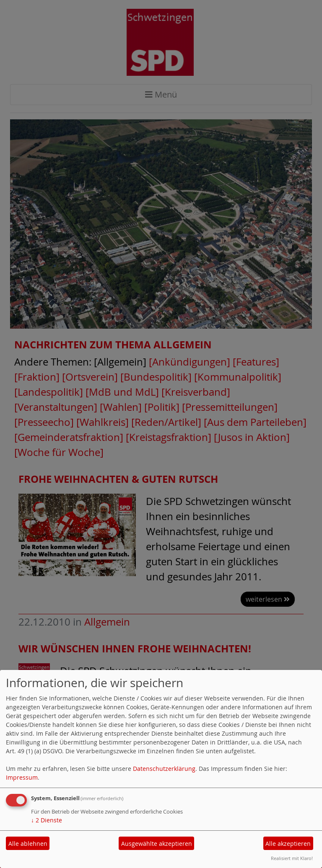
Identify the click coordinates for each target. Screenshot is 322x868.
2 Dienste (47, 820)
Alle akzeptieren (288, 844)
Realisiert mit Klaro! (292, 858)
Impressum (22, 777)
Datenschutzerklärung (164, 769)
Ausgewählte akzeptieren (157, 844)
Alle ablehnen (28, 844)
